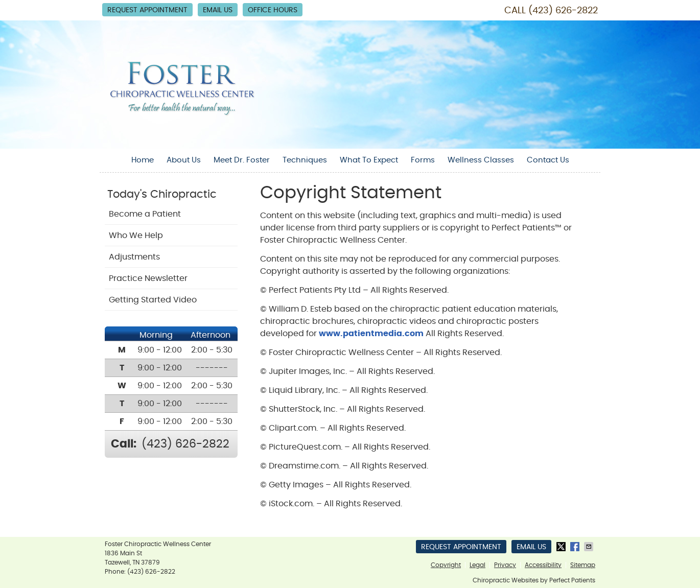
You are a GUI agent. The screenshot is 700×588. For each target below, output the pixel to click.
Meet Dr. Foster (242, 160)
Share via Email (590, 547)
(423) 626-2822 (563, 11)
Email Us (218, 10)
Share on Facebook (576, 547)
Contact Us (548, 160)
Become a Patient (145, 214)
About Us (184, 160)
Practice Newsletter (148, 278)
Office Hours (273, 10)
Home (143, 160)
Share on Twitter (562, 547)
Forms (423, 160)
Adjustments (134, 257)
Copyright (446, 565)
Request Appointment (147, 10)
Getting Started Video (153, 300)
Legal (477, 565)
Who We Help (136, 236)
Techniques (305, 160)
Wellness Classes (481, 160)
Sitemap (583, 565)
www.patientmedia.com (371, 334)
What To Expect (369, 160)
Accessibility (543, 565)
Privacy (505, 565)
